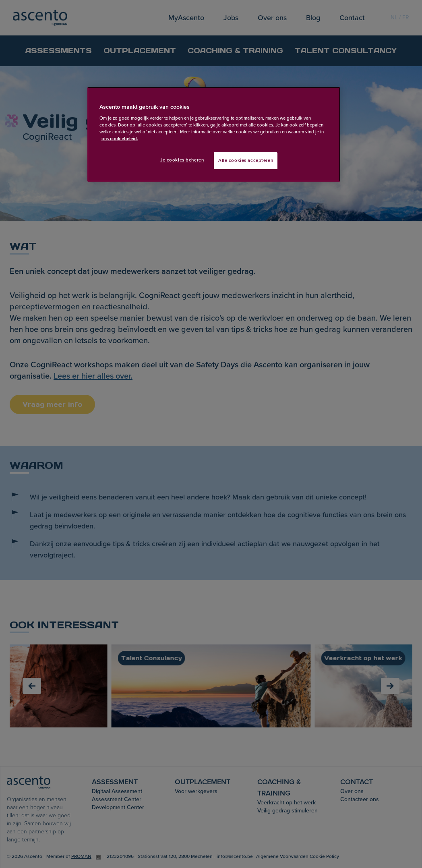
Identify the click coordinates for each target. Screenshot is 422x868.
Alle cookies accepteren (246, 161)
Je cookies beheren (182, 160)
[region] (214, 135)
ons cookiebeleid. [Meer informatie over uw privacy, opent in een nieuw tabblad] (120, 139)
